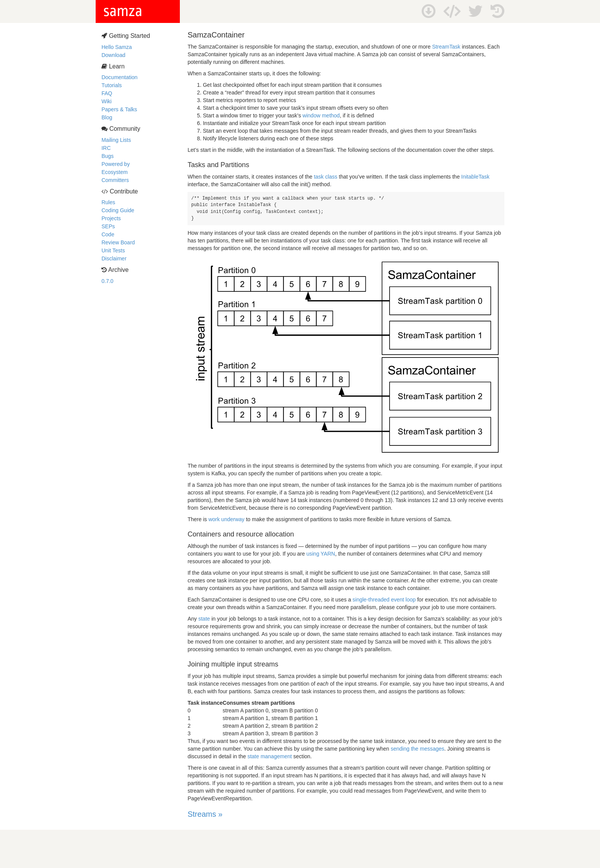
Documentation (119, 77)
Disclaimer (114, 258)
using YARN (321, 554)
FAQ (107, 93)
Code (108, 234)
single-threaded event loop (384, 600)
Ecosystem (114, 172)
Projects (111, 218)
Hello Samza (117, 47)
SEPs (108, 226)
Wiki (106, 101)
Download (113, 55)
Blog (107, 117)
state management (270, 756)
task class (325, 177)
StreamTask (446, 47)
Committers (115, 180)
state (204, 619)
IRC (106, 148)
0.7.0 (107, 281)
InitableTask (475, 177)
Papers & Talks (119, 109)
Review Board (118, 242)
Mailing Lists (116, 140)
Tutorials (112, 85)
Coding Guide (118, 210)
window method (321, 115)
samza (123, 11)
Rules (108, 202)
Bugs (108, 156)
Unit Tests (113, 250)
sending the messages (417, 749)
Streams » (205, 814)
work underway (227, 519)
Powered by (116, 164)
